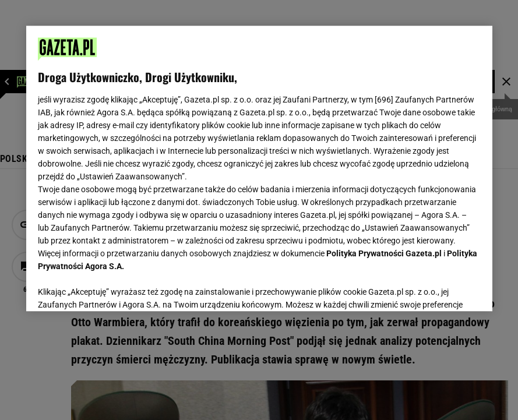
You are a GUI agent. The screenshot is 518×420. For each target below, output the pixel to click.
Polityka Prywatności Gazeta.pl (384, 253)
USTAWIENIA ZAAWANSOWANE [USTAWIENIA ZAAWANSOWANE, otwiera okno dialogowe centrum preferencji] (114, 288)
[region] (259, 168)
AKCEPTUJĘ (441, 288)
